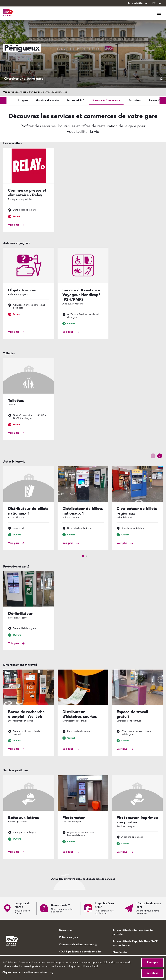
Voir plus (13, 225)
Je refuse (152, 973)
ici (97, 966)
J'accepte (152, 963)
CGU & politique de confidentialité (80, 952)
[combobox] (83, 79)
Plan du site (120, 952)
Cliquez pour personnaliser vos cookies (25, 973)
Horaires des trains (47, 101)
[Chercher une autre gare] (83, 79)
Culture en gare (69, 938)
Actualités (135, 101)
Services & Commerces (106, 101)
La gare (23, 101)
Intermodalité (76, 101)
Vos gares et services (15, 92)
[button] (160, 456)
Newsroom (66, 930)
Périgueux (35, 92)
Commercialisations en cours (77, 945)
